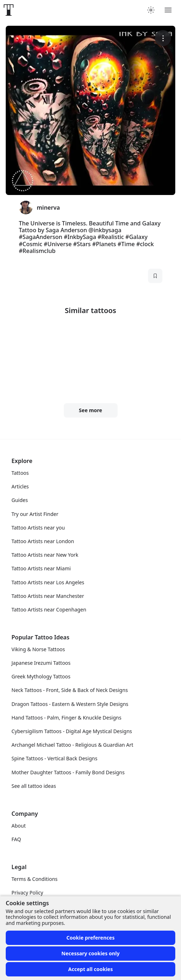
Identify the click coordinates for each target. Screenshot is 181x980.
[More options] (163, 38)
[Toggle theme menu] (151, 10)
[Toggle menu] (168, 10)
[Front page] (9, 10)
